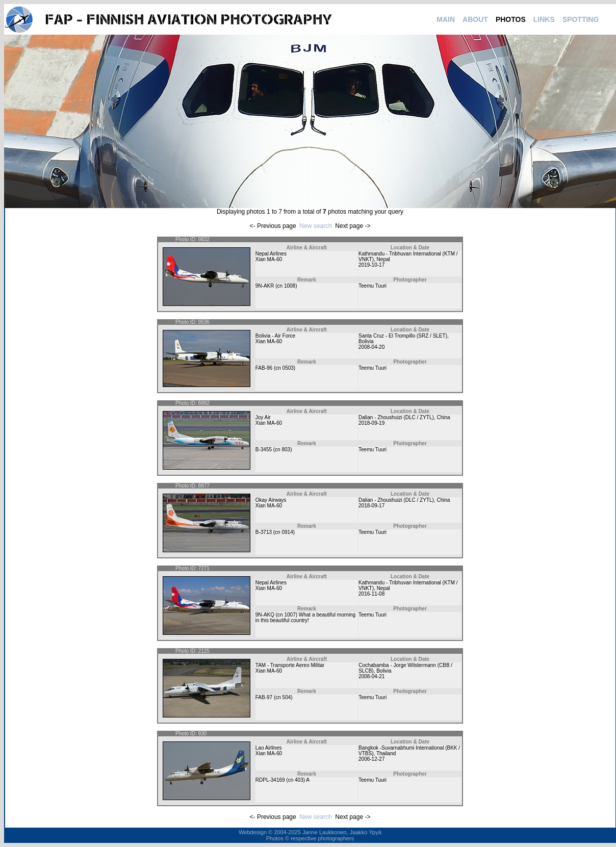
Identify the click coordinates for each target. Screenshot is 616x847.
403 (299, 780)
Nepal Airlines (271, 254)
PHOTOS (511, 19)
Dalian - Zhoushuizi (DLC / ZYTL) (396, 417)
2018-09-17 (371, 506)
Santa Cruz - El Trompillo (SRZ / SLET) (403, 336)
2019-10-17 (371, 265)
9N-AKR (265, 286)
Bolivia (366, 341)
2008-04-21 (371, 676)
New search (315, 226)
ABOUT (475, 19)
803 (286, 450)
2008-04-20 (371, 347)
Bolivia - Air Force (275, 336)
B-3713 (264, 532)
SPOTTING (581, 19)
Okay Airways (271, 500)
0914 (287, 532)
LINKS (544, 19)
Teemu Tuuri (373, 286)
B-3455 (264, 450)
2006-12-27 (371, 759)
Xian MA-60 (269, 259)
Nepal (383, 259)
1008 (290, 286)
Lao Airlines (269, 748)
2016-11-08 (371, 594)
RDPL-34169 (270, 780)
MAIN (446, 19)
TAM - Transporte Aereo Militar (290, 665)
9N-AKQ (265, 615)
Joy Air (263, 417)
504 (287, 697)
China (443, 417)
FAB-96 (264, 368)
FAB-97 (264, 697)
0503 (288, 368)
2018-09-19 (371, 423)
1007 (290, 615)
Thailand (386, 753)
